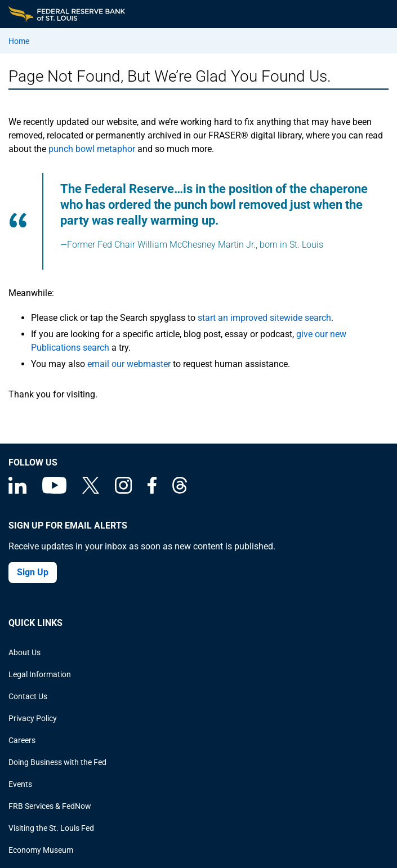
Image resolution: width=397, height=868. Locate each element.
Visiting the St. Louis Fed (51, 828)
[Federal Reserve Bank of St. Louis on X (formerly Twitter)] (91, 491)
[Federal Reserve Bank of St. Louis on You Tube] (54, 491)
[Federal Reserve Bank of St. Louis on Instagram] (123, 491)
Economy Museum (41, 850)
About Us (24, 652)
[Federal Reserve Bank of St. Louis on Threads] (180, 491)
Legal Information (40, 674)
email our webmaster (129, 364)
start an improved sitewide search (264, 318)
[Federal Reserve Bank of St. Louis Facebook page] (152, 491)
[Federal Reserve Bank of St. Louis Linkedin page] (17, 491)
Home (19, 41)
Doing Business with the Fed (57, 762)
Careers (22, 740)
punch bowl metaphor (92, 149)
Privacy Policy (33, 718)
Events (20, 784)
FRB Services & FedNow (50, 806)
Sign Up (33, 572)
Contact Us (28, 696)
